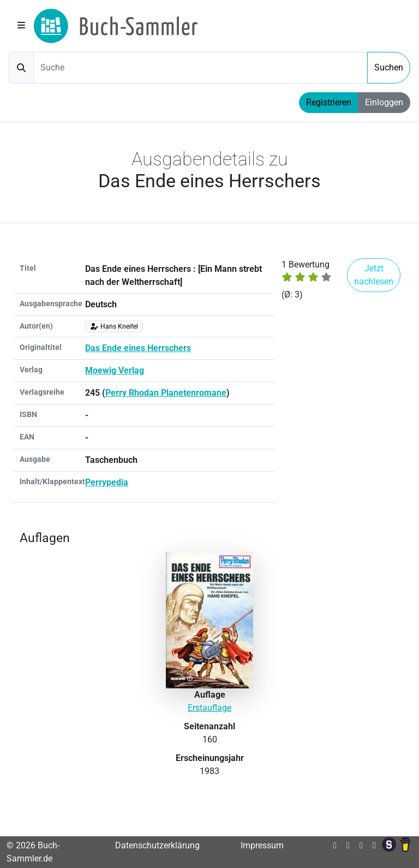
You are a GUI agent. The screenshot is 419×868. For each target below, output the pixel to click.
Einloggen (384, 102)
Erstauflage (209, 708)
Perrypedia (107, 482)
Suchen (389, 67)
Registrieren (329, 102)
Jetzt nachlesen (374, 275)
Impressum (262, 845)
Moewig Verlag (115, 370)
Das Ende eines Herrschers (138, 348)
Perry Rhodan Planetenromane (166, 393)
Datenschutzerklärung (157, 845)
